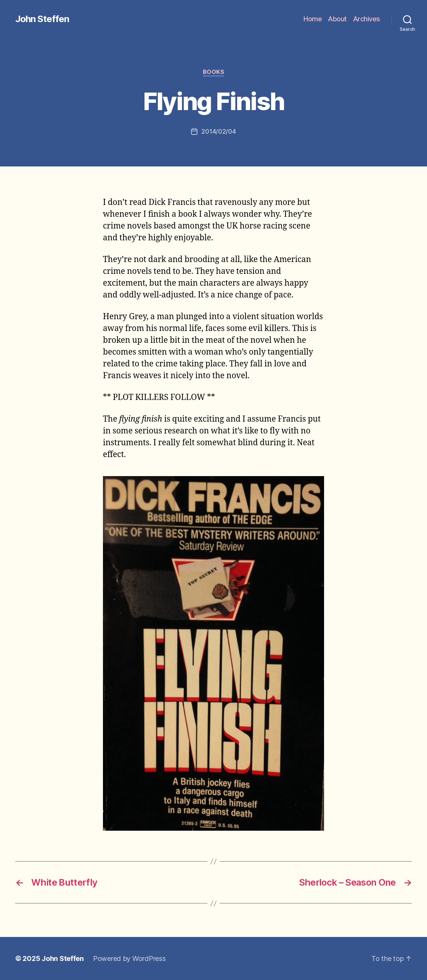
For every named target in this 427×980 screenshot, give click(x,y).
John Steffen (42, 19)
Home (313, 19)
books (214, 72)
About (337, 19)
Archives (367, 19)
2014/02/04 (218, 131)
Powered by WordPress (129, 958)
